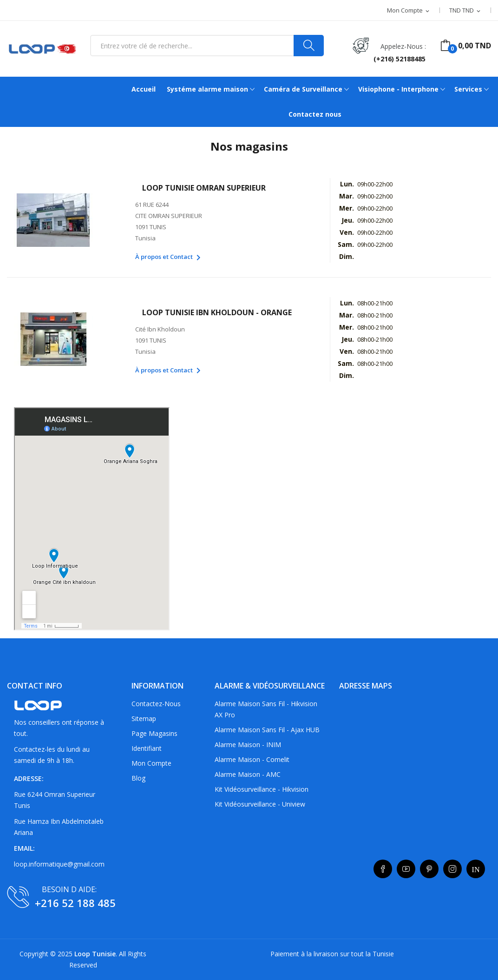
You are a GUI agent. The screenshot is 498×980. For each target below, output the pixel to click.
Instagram (452, 869)
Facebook (383, 869)
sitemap (144, 718)
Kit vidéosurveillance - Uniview (260, 804)
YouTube (406, 869)
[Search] (309, 46)
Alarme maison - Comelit (252, 759)
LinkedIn (476, 869)
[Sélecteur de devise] (465, 11)
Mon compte (151, 763)
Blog (138, 778)
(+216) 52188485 (400, 59)
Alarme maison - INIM (248, 745)
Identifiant (147, 748)
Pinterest (429, 869)
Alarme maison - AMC (248, 774)
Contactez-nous (156, 704)
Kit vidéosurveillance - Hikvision (262, 789)
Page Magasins (154, 733)
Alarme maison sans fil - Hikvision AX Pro (266, 709)
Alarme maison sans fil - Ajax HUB (267, 730)
